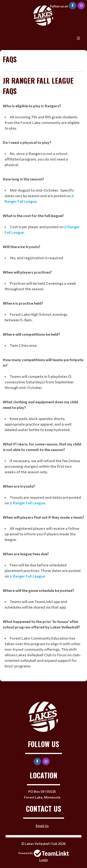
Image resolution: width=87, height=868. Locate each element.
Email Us (42, 826)
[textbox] (43, 63)
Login (43, 860)
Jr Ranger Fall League (27, 503)
